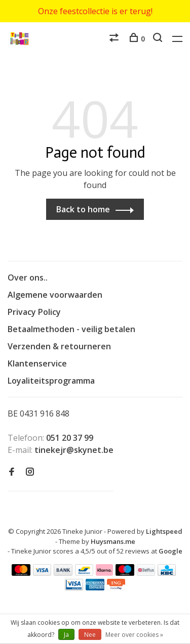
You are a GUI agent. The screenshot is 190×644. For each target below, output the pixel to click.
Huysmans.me (113, 541)
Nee (90, 635)
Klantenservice (37, 363)
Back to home (83, 209)
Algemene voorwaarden (55, 295)
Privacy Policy (34, 312)
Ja (66, 635)
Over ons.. (28, 278)
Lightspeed (164, 531)
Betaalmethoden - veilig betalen (71, 329)
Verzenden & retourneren (59, 346)
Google (170, 551)
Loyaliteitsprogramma (51, 381)
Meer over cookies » (134, 635)
